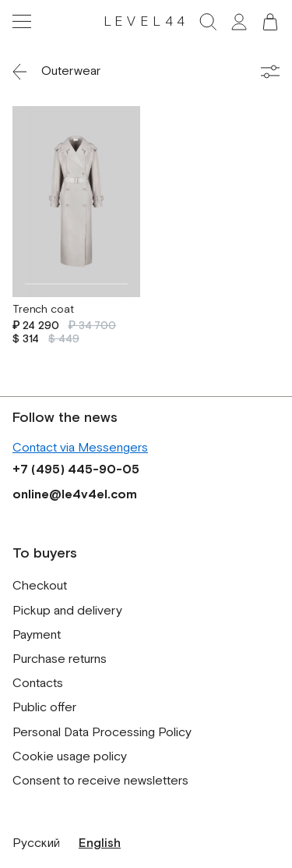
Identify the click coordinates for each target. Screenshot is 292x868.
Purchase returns (60, 659)
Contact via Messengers (80, 448)
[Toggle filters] (270, 72)
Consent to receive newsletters (100, 781)
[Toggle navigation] (22, 22)
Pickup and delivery (67, 611)
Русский (36, 843)
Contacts (38, 684)
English (100, 843)
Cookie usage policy (70, 757)
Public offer (44, 708)
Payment (37, 635)
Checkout (40, 586)
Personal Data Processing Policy (102, 733)
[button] (270, 22)
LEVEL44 (146, 22)
